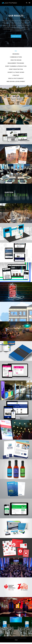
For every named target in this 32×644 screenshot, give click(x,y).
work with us (16, 36)
